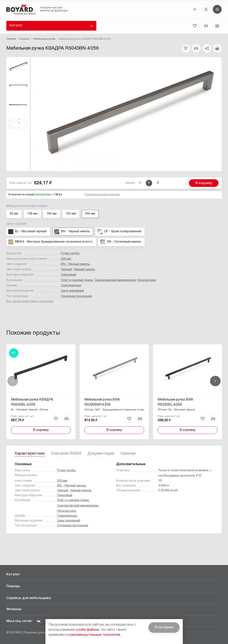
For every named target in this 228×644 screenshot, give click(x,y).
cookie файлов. (88, 630)
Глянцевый (68, 275)
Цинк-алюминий (72, 291)
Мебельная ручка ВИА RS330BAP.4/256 (102, 402)
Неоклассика (146, 280)
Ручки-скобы (70, 253)
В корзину (204, 183)
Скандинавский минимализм (115, 280)
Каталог (16, 26)
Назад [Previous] (13, 381)
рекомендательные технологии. (96, 635)
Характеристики (30, 454)
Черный (66, 270)
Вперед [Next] (215, 381)
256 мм (66, 259)
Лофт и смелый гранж (77, 280)
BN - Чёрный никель (75, 264)
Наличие (128, 454)
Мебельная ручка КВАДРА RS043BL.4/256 (32, 402)
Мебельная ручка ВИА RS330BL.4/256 (175, 402)
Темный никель (84, 270)
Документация (101, 454)
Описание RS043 (66, 454)
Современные (71, 286)
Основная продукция (76, 296)
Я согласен (164, 628)
